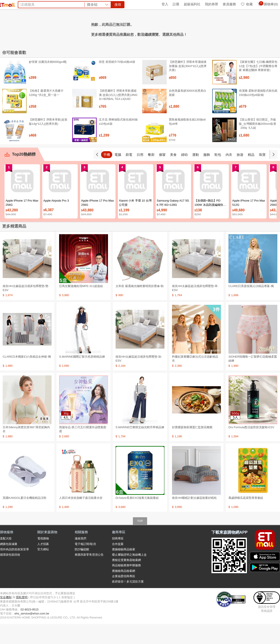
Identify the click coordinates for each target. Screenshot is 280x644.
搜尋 (208, 20)
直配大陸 (6, 558)
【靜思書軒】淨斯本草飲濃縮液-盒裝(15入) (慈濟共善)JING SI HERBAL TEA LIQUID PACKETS (118, 117)
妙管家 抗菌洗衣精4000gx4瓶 (48, 82)
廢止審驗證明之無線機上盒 (129, 575)
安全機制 (6, 617)
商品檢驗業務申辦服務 (126, 585)
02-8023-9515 (29, 629)
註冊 (176, 4)
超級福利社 (192, 4)
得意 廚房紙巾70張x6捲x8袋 (117, 82)
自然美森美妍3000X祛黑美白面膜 (188, 113)
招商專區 (118, 558)
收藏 (247, 4)
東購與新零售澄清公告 (89, 575)
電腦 (118, 175)
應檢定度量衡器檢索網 (126, 580)
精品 (251, 175)
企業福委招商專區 (124, 596)
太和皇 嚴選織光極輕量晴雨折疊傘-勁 (140, 306)
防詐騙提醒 (82, 569)
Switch (170, 29)
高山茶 (132, 29)
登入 (165, 4)
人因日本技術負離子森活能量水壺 (81, 518)
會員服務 (229, 4)
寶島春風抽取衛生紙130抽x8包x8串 (187, 142)
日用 (140, 175)
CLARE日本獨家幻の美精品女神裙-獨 (27, 377)
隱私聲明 (22, 617)
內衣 (229, 175)
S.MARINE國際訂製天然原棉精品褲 (82, 377)
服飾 (207, 175)
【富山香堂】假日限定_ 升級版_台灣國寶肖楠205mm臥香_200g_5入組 (258, 144)
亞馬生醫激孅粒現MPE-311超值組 (81, 306)
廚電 (129, 175)
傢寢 (162, 175)
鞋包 (218, 175)
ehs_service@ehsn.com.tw (32, 633)
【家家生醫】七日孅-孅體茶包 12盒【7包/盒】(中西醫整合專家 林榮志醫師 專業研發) (258, 86)
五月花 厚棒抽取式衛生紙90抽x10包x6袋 (118, 142)
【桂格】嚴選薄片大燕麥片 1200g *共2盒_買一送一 (46, 113)
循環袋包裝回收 (10, 575)
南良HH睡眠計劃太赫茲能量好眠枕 (194, 518)
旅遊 (240, 175)
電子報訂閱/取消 (85, 564)
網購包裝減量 (9, 564)
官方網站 (43, 569)
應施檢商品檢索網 (124, 591)
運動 (196, 175)
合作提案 (118, 564)
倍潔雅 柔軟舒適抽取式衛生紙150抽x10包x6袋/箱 (258, 113)
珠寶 (262, 175)
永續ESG (52, 4)
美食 (173, 175)
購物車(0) (267, 4)
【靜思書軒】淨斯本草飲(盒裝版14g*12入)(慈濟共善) (48, 142)
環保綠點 (20, 4)
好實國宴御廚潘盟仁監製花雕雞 (192, 447)
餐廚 (151, 175)
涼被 (121, 29)
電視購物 (43, 558)
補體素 (110, 29)
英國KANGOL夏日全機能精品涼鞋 (25, 518)
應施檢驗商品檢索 (124, 569)
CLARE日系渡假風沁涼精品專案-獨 (251, 306)
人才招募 (43, 564)
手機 (107, 175)
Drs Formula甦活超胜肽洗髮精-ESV (251, 447)
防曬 (99, 29)
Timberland (84, 29)
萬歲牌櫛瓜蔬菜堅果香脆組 (246, 518)
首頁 (6, 4)
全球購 (36, 4)
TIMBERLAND (151, 29)
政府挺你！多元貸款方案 (128, 601)
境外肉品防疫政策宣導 (14, 569)
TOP (140, 541)
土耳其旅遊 (187, 29)
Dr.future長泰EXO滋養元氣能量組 (137, 518)
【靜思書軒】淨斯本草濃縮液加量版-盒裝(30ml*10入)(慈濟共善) (188, 86)
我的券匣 (212, 4)
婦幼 (184, 175)
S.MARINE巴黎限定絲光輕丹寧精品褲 (140, 447)
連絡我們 (80, 558)
